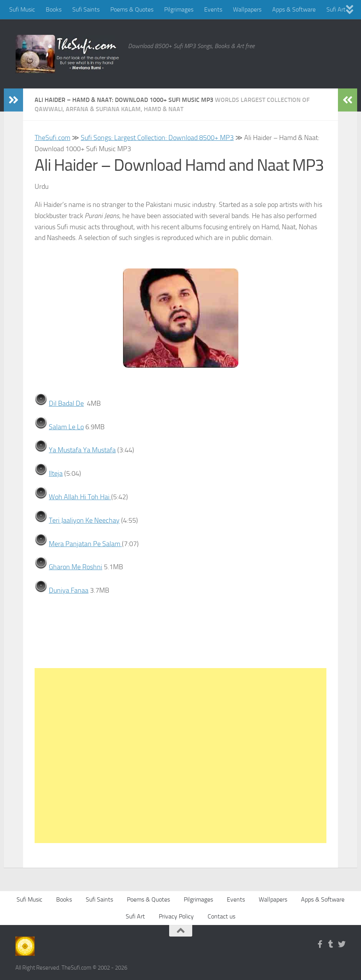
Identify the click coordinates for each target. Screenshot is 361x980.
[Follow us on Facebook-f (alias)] (320, 944)
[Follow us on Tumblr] (331, 944)
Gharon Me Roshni (76, 567)
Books (54, 9)
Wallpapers (247, 9)
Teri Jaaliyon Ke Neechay (84, 520)
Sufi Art (336, 9)
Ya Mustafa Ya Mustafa (82, 450)
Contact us (221, 916)
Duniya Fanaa (69, 590)
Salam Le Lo (66, 427)
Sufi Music (22, 9)
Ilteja (56, 473)
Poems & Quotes (132, 9)
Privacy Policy (176, 916)
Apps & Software (294, 9)
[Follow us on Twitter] (342, 944)
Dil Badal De (66, 403)
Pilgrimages (179, 9)
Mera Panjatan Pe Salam (85, 543)
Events (213, 9)
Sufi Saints (86, 9)
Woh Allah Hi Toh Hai (80, 497)
